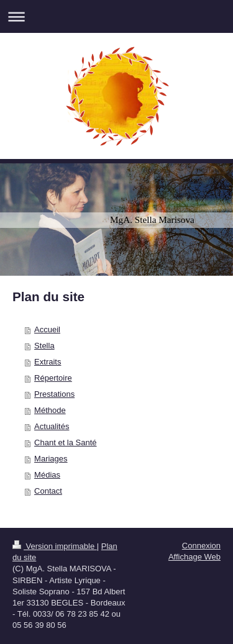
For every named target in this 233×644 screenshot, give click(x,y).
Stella (44, 346)
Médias (47, 475)
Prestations (54, 394)
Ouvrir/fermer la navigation (116, 16)
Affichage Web (194, 557)
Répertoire (53, 378)
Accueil (47, 329)
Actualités (52, 426)
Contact (48, 491)
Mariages (51, 459)
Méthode (50, 410)
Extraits (48, 362)
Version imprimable (55, 546)
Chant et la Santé (65, 442)
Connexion (201, 546)
